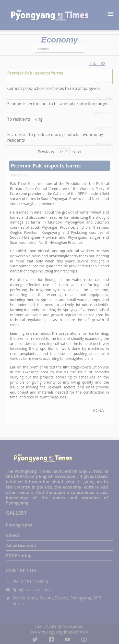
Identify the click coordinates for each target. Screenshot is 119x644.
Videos (13, 535)
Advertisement (21, 545)
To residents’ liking (25, 119)
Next (77, 152)
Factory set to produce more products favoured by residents (55, 137)
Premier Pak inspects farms (35, 73)
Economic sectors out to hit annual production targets (58, 104)
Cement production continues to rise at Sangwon (54, 88)
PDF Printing (19, 556)
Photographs (19, 525)
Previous (46, 152)
